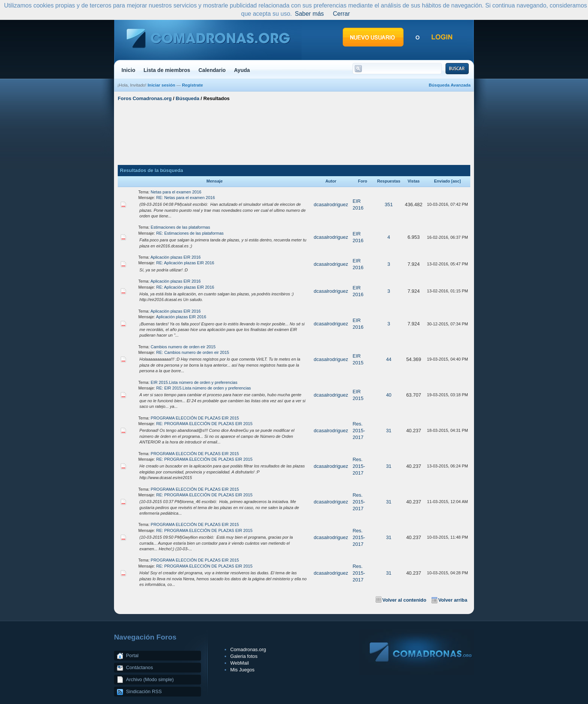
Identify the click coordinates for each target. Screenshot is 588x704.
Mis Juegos (242, 670)
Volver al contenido (404, 600)
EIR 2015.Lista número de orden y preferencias (194, 382)
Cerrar (341, 14)
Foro (363, 181)
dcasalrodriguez (331, 204)
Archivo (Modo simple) (150, 679)
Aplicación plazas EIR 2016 (175, 257)
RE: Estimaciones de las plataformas (190, 233)
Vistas (414, 181)
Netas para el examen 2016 (176, 192)
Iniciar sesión (162, 85)
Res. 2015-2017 (359, 431)
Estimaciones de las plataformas (180, 227)
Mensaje (215, 181)
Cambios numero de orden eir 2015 (183, 347)
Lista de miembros (167, 70)
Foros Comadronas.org (145, 98)
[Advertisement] (294, 132)
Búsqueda (188, 98)
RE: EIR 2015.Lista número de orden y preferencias (204, 388)
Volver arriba (453, 600)
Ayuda (242, 70)
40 (388, 395)
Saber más (309, 14)
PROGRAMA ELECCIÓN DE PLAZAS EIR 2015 (195, 418)
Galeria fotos (244, 656)
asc (456, 181)
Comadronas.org (248, 649)
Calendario (212, 70)
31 (388, 431)
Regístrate (192, 85)
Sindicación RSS (144, 691)
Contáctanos (139, 667)
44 (388, 359)
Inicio (128, 70)
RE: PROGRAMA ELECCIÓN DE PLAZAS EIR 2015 (205, 424)
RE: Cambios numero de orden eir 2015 (193, 352)
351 (389, 204)
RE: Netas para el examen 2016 (186, 198)
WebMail (240, 663)
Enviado (442, 181)
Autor (331, 181)
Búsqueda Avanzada (450, 85)
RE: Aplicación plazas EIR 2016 (185, 263)
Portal (132, 655)
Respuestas (389, 181)
